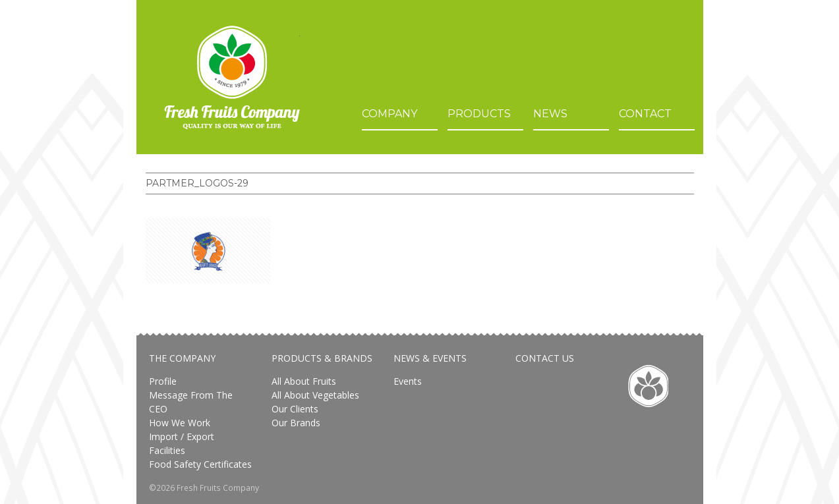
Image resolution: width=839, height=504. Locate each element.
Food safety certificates (200, 464)
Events (408, 381)
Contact (645, 114)
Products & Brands (322, 358)
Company (390, 114)
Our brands (296, 423)
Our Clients (295, 409)
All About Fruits (304, 381)
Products (479, 114)
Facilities (167, 450)
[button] (208, 251)
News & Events (430, 358)
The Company (182, 358)
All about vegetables (315, 395)
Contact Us (545, 358)
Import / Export (182, 436)
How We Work (180, 423)
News (550, 114)
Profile (163, 381)
